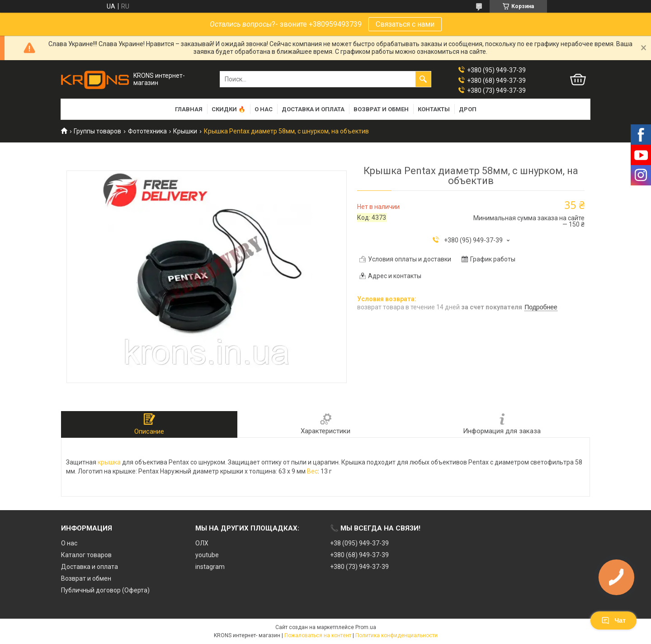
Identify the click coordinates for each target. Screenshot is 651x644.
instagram (210, 567)
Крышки (185, 131)
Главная (189, 109)
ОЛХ (202, 543)
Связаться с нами (405, 24)
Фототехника (147, 131)
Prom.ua (366, 627)
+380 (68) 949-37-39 (359, 555)
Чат (613, 620)
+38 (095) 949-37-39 (359, 543)
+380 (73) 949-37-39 (359, 567)
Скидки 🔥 (229, 109)
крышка (109, 462)
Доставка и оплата (313, 109)
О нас (264, 109)
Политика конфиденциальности (396, 635)
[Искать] (423, 79)
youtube (207, 555)
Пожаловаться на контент (318, 635)
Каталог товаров (86, 555)
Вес (312, 471)
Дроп (468, 109)
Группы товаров (97, 131)
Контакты (434, 109)
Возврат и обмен (381, 109)
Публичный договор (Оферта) (105, 590)
